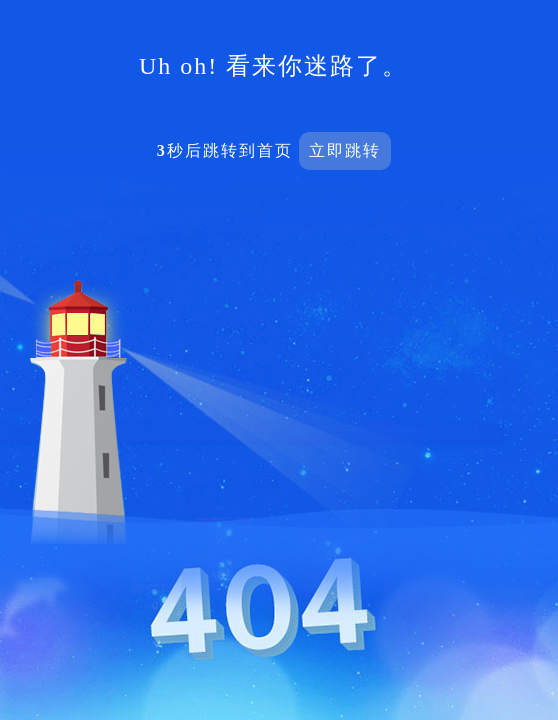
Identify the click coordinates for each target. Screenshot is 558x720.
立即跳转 (345, 150)
